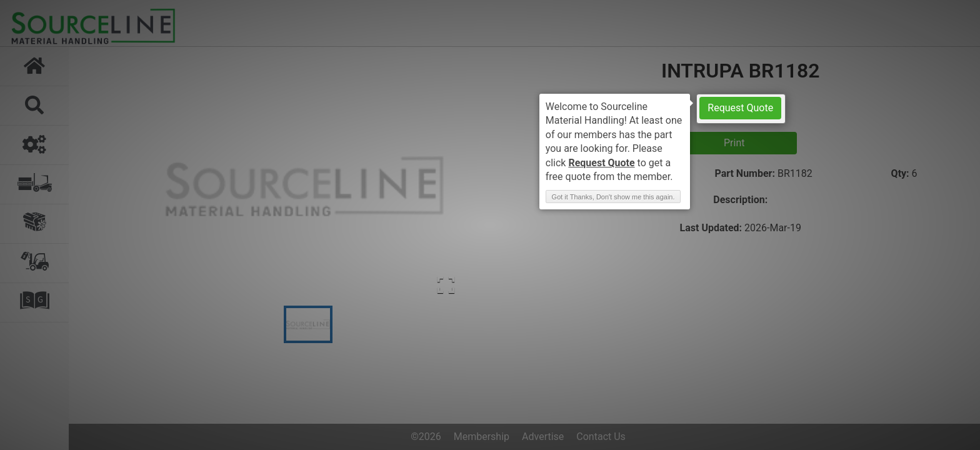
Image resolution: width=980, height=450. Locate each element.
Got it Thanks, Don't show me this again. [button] (613, 197)
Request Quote (740, 108)
